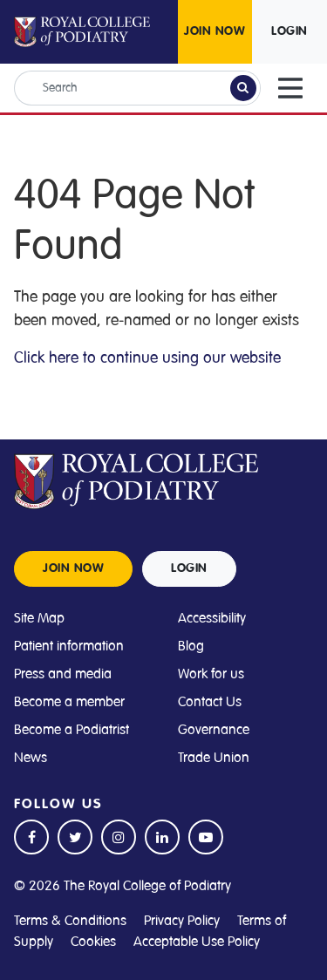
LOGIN (290, 31)
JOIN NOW (215, 31)
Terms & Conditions (70, 921)
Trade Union (214, 758)
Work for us (211, 674)
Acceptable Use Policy (197, 942)
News (31, 758)
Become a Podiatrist (72, 730)
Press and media (63, 674)
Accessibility (212, 618)
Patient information (69, 646)
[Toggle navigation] (290, 88)
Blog (191, 646)
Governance (214, 730)
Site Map (39, 618)
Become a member (69, 702)
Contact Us (210, 702)
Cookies (93, 942)
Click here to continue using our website (147, 357)
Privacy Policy (182, 921)
